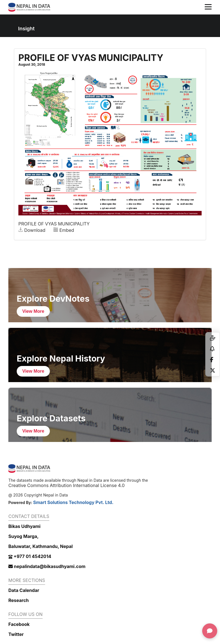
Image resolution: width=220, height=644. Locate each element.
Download (32, 230)
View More (33, 311)
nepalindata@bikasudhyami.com (47, 566)
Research (19, 600)
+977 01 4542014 (30, 556)
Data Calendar (24, 590)
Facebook (19, 624)
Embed (64, 230)
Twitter (16, 634)
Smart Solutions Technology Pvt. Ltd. (73, 502)
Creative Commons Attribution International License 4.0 (67, 485)
